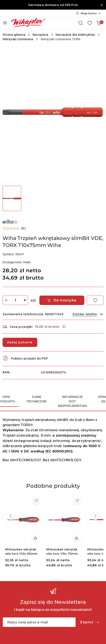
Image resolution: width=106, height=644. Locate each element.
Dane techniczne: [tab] (37, 399)
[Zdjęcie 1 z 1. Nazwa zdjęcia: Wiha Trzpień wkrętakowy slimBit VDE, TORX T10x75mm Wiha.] (12, 198)
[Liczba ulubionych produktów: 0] (90, 23)
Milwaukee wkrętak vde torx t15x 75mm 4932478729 (62, 552)
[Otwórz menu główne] (5, 23)
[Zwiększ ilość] (25, 300)
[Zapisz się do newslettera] (39, 622)
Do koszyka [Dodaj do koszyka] (62, 300)
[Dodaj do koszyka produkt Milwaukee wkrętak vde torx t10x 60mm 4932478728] (36, 538)
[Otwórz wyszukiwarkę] (81, 23)
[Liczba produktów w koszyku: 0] (99, 23)
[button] (14, 228)
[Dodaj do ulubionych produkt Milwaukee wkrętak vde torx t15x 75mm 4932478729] (77, 501)
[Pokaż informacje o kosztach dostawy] (64, 327)
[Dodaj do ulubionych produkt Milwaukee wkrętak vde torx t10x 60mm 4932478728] (36, 501)
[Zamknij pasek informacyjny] (102, 5)
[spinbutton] (15, 300)
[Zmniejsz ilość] (6, 300)
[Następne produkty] (95, 516)
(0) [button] (23, 228)
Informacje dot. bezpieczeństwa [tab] (72, 401)
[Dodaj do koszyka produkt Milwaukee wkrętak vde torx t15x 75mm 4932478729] (77, 538)
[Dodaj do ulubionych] (95, 300)
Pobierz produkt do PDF (25, 358)
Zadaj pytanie (20, 342)
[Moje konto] (88, 13)
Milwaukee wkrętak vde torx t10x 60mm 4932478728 (21, 552)
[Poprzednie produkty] (11, 516)
